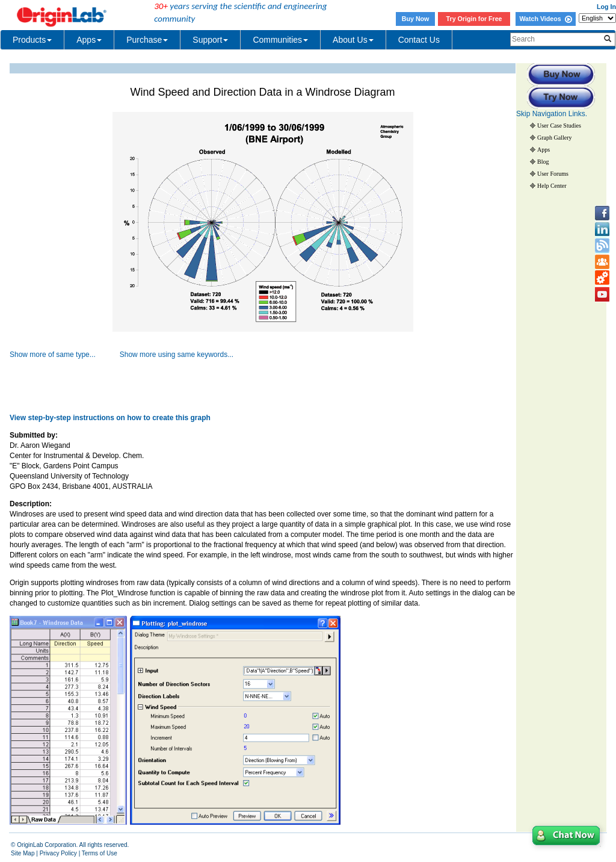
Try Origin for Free (474, 19)
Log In (606, 7)
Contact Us (419, 40)
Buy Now (416, 19)
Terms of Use (100, 853)
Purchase (147, 40)
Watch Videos (545, 19)
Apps (89, 40)
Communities (280, 40)
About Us (353, 40)
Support (210, 40)
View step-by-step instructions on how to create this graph (110, 418)
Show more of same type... (53, 355)
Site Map (23, 853)
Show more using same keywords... (177, 355)
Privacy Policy (58, 853)
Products (32, 40)
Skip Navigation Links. (552, 114)
